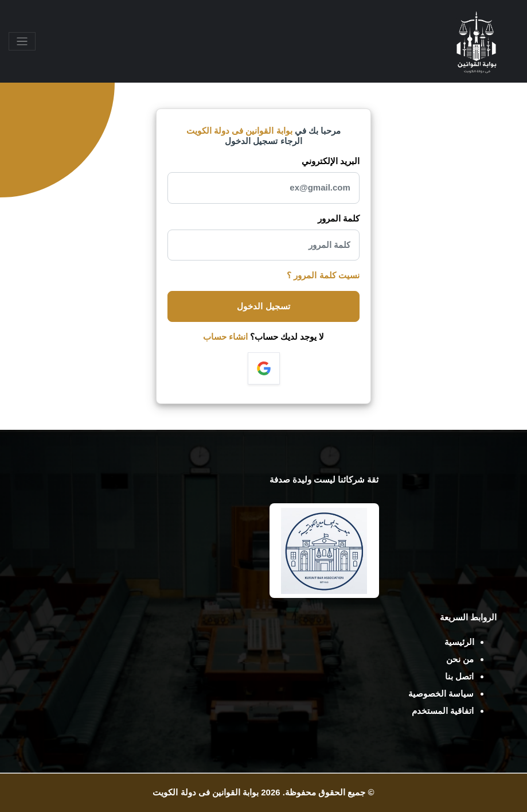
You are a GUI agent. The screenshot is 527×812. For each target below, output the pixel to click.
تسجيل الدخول (263, 306)
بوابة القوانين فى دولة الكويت (206, 792)
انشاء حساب (225, 337)
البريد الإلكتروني (331, 161)
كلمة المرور (339, 218)
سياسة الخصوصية (441, 693)
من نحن (460, 659)
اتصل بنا (459, 676)
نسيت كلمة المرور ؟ (323, 275)
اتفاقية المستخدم (443, 711)
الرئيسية (459, 642)
